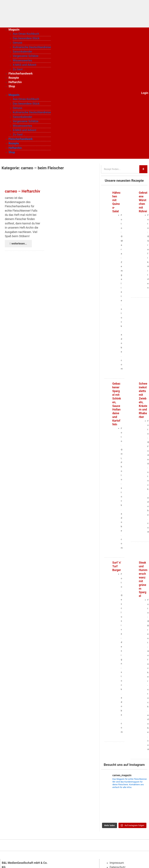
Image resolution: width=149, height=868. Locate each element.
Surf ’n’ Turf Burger (117, 566)
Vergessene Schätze (26, 56)
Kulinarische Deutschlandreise (32, 47)
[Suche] (143, 169)
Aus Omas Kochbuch (26, 34)
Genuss (18, 43)
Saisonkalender (22, 52)
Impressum (117, 863)
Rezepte (14, 78)
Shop (12, 86)
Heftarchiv (15, 82)
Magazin (14, 30)
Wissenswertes (22, 60)
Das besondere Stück (26, 38)
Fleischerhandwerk (21, 74)
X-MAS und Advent (25, 65)
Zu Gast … (19, 69)
